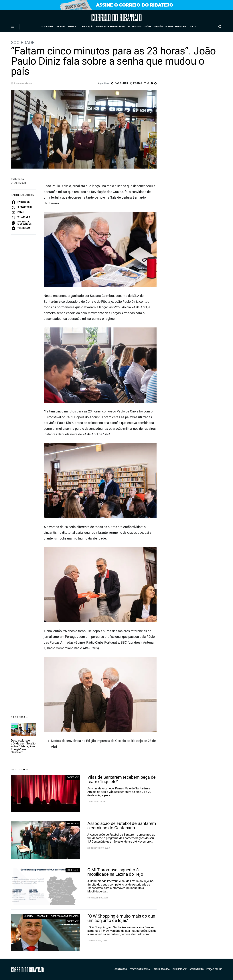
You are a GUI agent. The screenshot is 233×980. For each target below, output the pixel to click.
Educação (88, 27)
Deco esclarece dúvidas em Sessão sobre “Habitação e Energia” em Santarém (23, 746)
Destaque (42, 916)
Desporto (74, 27)
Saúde (148, 27)
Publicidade (179, 969)
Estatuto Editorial (140, 969)
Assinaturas (197, 969)
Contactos (121, 969)
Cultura (61, 27)
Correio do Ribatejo (106, 17)
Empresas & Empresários (111, 27)
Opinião (158, 27)
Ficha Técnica (162, 969)
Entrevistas (134, 27)
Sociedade (47, 27)
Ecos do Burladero (176, 27)
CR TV (193, 27)
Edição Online (214, 969)
